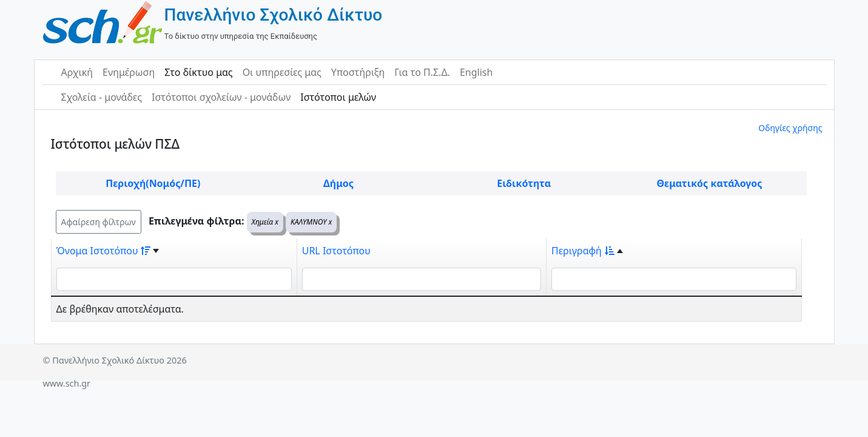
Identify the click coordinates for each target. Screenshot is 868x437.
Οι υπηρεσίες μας (282, 72)
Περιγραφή (583, 251)
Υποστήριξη (358, 72)
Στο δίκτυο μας (198, 72)
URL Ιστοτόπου (336, 251)
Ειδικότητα (524, 183)
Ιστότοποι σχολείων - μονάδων (221, 97)
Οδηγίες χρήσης (790, 128)
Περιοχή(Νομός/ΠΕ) (153, 183)
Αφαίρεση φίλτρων (99, 222)
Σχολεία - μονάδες (102, 97)
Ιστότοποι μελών (338, 97)
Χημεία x (265, 222)
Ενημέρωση (129, 72)
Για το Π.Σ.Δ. (422, 72)
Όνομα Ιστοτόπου (104, 251)
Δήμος (338, 183)
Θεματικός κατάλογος (709, 183)
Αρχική (77, 72)
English (476, 72)
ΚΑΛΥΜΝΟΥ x (311, 222)
